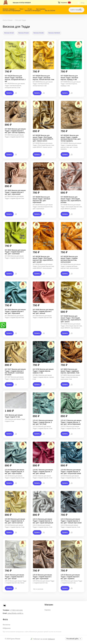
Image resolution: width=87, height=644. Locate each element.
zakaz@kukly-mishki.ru (15, 613)
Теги (21, 9)
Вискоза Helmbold (54, 33)
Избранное (7, 628)
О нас (30, 9)
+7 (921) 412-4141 (16, 610)
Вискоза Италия (24, 33)
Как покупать (41, 9)
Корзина (48, 610)
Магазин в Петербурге (33, 11)
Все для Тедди (21, 20)
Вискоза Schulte (39, 33)
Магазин (49, 605)
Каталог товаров (9, 9)
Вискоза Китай (9, 33)
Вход (82, 3)
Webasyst (51, 639)
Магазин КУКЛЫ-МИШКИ (22, 3)
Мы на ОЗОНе (50, 11)
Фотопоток (6, 625)
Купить (9, 93)
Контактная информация (12, 11)
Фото (5, 619)
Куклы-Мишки (8, 20)
